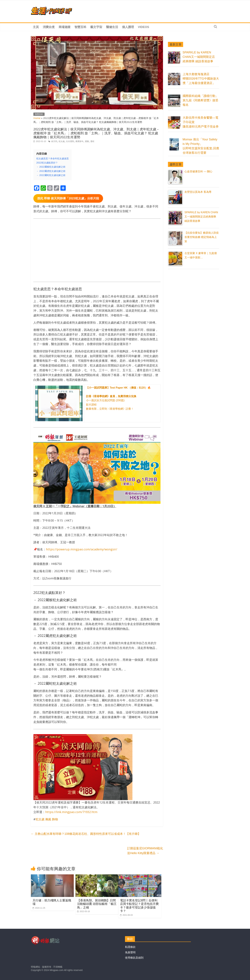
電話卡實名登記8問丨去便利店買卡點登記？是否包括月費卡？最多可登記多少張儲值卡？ (139, 906)
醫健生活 (112, 27)
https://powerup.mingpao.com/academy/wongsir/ (82, 549)
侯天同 (54, 141)
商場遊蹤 (65, 27)
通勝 (87, 141)
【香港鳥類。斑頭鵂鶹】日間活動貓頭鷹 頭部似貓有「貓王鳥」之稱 (97, 904)
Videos (143, 27)
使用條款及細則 (134, 958)
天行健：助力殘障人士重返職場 (52, 902)
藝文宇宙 (96, 27)
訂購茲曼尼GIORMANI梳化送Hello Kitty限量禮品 (145, 851)
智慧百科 (80, 27)
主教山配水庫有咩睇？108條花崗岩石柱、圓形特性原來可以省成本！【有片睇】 (86, 834)
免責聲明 (130, 952)
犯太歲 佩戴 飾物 (47, 819)
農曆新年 (79, 141)
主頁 (36, 27)
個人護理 (128, 27)
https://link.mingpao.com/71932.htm (71, 812)
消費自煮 (49, 27)
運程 (92, 141)
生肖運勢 (70, 141)
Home (37, 118)
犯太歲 (62, 141)
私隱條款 (130, 947)
